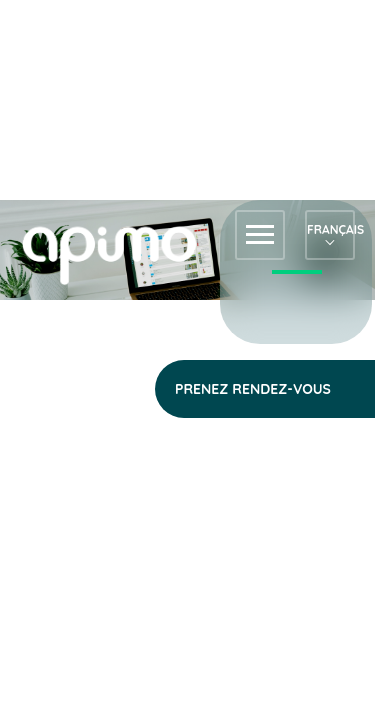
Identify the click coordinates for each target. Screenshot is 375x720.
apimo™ (120, 253)
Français (330, 229)
